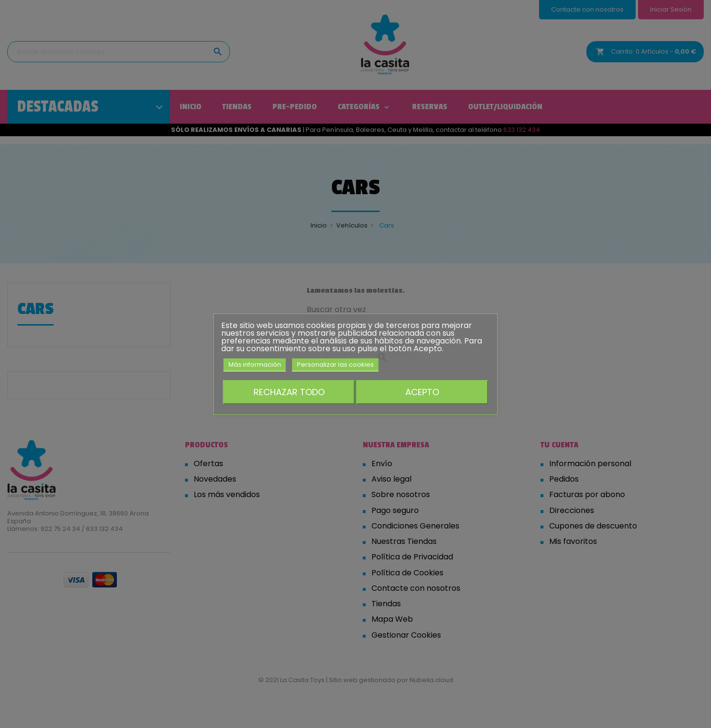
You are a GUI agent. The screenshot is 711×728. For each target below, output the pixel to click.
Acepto (422, 392)
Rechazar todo (289, 392)
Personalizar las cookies (335, 364)
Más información (255, 364)
